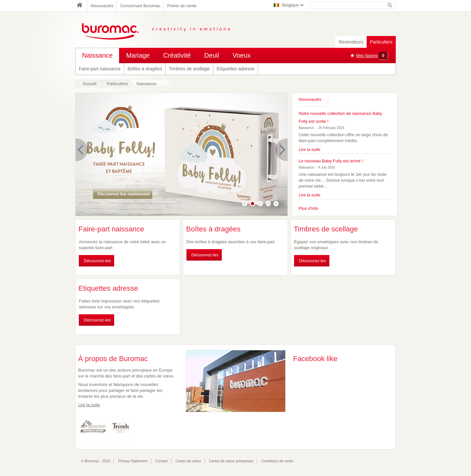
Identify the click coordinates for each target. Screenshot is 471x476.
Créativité (177, 55)
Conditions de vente (277, 461)
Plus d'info (308, 208)
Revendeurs (351, 42)
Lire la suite (309, 149)
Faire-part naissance (100, 69)
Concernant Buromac (140, 6)
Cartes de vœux (188, 461)
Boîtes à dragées (145, 69)
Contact (162, 461)
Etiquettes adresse (235, 69)
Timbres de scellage (189, 69)
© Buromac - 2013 (96, 461)
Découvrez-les (97, 261)
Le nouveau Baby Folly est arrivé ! (331, 161)
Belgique (290, 5)
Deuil (212, 55)
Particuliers (381, 42)
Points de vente (182, 6)
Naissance (97, 55)
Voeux (242, 55)
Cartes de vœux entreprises (231, 461)
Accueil (90, 84)
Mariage (138, 55)
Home (81, 6)
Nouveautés (102, 6)
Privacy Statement (133, 461)
